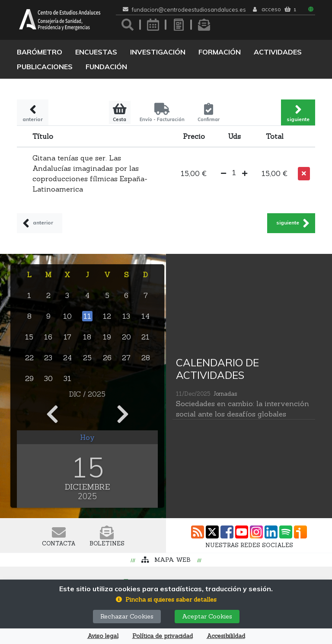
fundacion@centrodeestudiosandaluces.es (189, 10)
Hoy (87, 437)
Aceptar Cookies (207, 616)
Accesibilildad (226, 636)
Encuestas (96, 52)
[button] (223, 174)
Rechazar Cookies (127, 616)
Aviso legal (103, 636)
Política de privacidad (163, 636)
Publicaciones (45, 67)
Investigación (158, 52)
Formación (220, 52)
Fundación (106, 67)
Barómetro (40, 52)
